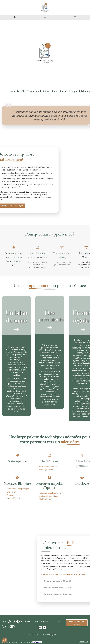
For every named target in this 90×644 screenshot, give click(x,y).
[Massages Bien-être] (17, 488)
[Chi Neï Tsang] (50, 462)
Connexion (83, 642)
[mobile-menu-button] (75, 17)
